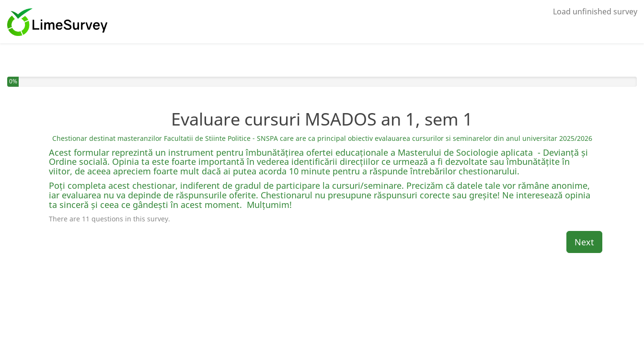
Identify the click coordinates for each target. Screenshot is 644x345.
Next (584, 242)
